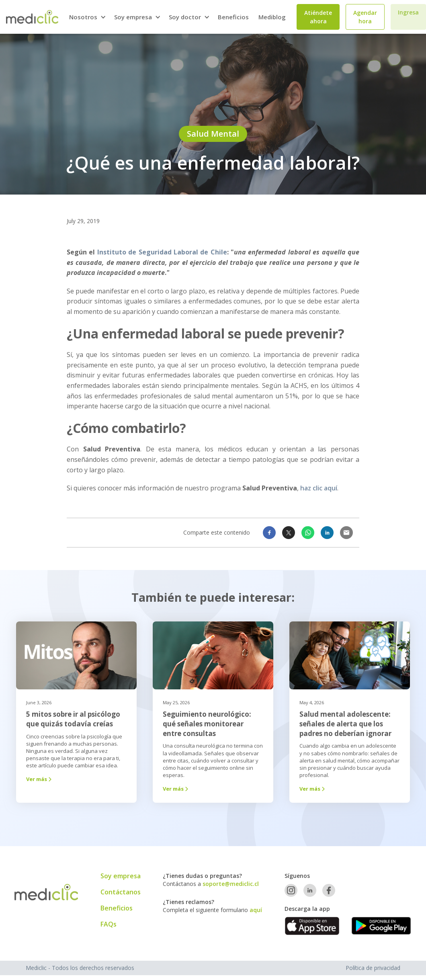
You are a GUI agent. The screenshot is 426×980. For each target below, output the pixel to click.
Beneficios (233, 17)
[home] (32, 17)
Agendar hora (365, 17)
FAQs (109, 924)
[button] (87, 17)
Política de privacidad (373, 968)
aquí (256, 910)
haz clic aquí (318, 488)
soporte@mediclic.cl (231, 884)
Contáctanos (121, 892)
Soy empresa (121, 876)
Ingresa (408, 12)
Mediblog (272, 17)
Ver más (39, 779)
